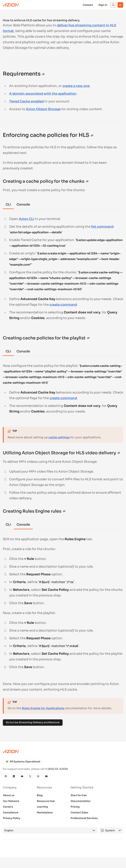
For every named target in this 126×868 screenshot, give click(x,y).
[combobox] (47, 830)
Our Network (11, 801)
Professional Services (84, 818)
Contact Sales (79, 812)
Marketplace (45, 812)
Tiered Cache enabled (26, 101)
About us (9, 795)
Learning (42, 807)
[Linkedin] (14, 776)
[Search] (113, 5)
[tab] (8, 205)
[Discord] (46, 776)
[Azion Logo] (11, 5)
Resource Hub (46, 801)
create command (63, 305)
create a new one (76, 86)
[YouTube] (22, 776)
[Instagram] (38, 776)
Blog (40, 795)
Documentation (81, 801)
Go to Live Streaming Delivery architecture (33, 722)
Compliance (11, 812)
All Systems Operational (23, 762)
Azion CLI (27, 219)
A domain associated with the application (43, 94)
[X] (30, 776)
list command (102, 227)
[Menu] (120, 5)
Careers (8, 807)
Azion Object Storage (43, 109)
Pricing (75, 807)
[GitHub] (6, 776)
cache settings (59, 437)
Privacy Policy (12, 818)
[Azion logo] (63, 752)
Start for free (79, 795)
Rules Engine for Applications (43, 708)
